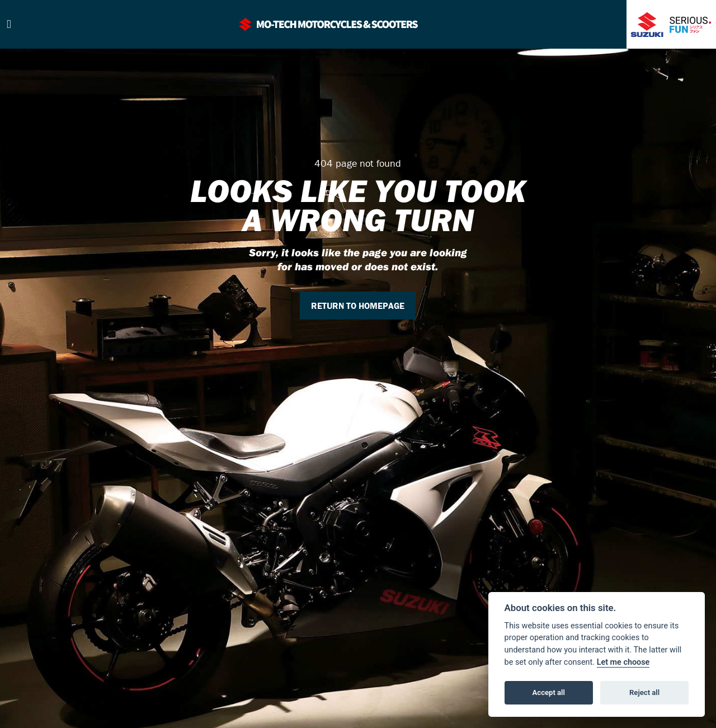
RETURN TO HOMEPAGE (358, 306)
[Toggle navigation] (9, 24)
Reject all (644, 692)
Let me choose (623, 662)
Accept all (549, 692)
